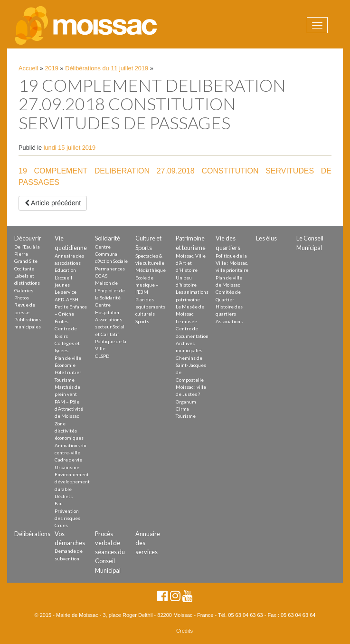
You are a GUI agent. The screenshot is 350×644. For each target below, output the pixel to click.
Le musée (186, 321)
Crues (61, 525)
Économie (65, 365)
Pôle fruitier (68, 372)
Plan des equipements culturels (150, 307)
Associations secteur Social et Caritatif (110, 327)
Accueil (28, 68)
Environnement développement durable (72, 482)
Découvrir (28, 238)
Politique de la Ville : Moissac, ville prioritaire (232, 263)
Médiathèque (151, 270)
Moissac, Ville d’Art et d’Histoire (191, 263)
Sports (142, 321)
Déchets (64, 496)
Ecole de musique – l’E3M (147, 285)
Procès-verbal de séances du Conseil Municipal (110, 552)
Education (65, 270)
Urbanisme (67, 467)
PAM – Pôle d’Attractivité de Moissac (69, 409)
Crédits (184, 631)
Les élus (266, 238)
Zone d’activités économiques (69, 431)
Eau (59, 503)
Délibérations (32, 534)
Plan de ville (68, 358)
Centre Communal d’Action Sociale (111, 254)
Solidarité (108, 238)
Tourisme (65, 380)
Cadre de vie (68, 460)
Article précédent (53, 203)
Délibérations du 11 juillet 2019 (107, 68)
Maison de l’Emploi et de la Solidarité (110, 290)
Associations (229, 321)
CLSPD (102, 356)
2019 (52, 68)
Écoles (61, 321)
